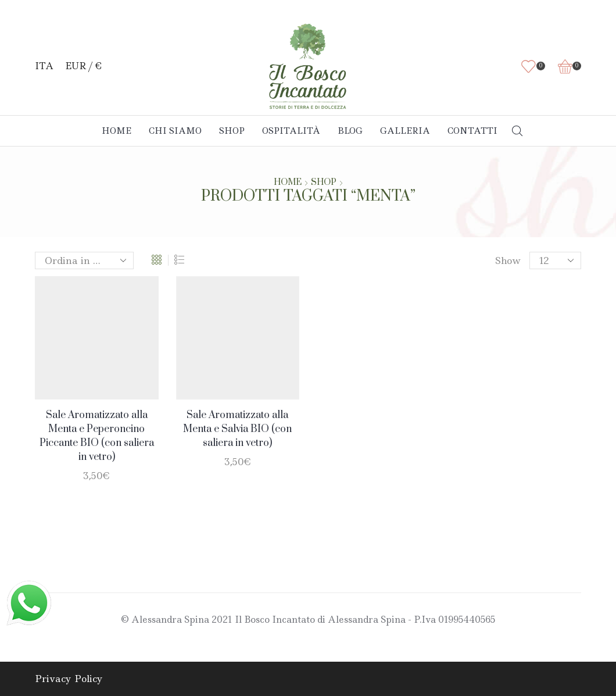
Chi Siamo (175, 131)
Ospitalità (291, 131)
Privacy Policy (69, 679)
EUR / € (83, 66)
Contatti (472, 131)
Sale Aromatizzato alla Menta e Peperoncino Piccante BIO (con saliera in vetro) (97, 436)
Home (117, 131)
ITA (44, 66)
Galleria (405, 131)
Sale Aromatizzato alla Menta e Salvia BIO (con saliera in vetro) (237, 429)
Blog (350, 131)
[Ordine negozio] (84, 260)
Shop (232, 131)
